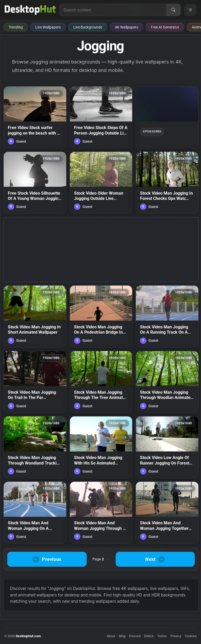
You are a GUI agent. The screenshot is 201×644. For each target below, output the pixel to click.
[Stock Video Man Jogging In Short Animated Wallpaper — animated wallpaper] (35, 316)
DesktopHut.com (28, 636)
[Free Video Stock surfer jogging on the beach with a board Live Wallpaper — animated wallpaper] (35, 117)
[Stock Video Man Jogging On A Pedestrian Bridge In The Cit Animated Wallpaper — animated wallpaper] (101, 316)
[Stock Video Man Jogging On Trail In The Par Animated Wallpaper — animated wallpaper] (35, 382)
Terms (162, 636)
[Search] (173, 10)
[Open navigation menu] (190, 10)
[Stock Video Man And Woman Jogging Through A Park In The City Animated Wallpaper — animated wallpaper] (101, 513)
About (111, 636)
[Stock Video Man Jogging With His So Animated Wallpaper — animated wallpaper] (101, 447)
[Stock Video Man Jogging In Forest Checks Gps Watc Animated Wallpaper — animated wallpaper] (167, 183)
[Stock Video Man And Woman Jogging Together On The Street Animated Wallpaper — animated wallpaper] (167, 513)
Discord (135, 636)
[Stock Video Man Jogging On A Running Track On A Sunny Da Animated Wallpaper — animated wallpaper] (167, 316)
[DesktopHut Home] (30, 10)
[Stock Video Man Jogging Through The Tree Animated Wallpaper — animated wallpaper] (101, 382)
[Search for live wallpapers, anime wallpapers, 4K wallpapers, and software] (113, 10)
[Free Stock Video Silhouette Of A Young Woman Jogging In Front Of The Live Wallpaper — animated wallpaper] (35, 183)
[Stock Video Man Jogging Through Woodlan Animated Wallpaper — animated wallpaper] (167, 382)
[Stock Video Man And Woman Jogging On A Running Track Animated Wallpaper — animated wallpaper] (35, 513)
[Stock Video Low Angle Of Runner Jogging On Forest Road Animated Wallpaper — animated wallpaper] (167, 447)
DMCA (149, 636)
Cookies (191, 636)
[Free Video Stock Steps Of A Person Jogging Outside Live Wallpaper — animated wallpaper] (101, 117)
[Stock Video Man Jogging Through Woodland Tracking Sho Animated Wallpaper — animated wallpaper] (35, 447)
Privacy (176, 636)
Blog (122, 636)
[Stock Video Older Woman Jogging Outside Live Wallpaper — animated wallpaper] (101, 183)
